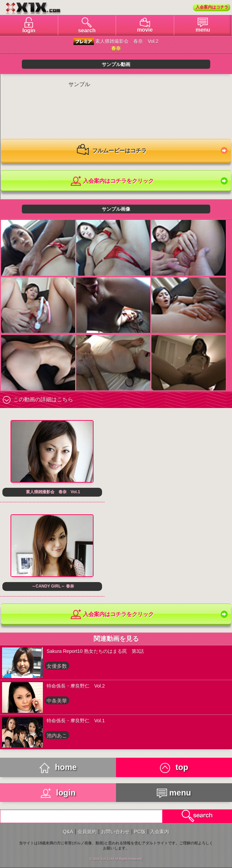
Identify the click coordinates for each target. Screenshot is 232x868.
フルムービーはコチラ (112, 151)
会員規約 (87, 832)
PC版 (140, 832)
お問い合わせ (115, 832)
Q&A (68, 832)
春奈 (116, 48)
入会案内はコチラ (212, 7)
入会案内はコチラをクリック (112, 181)
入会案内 (160, 832)
